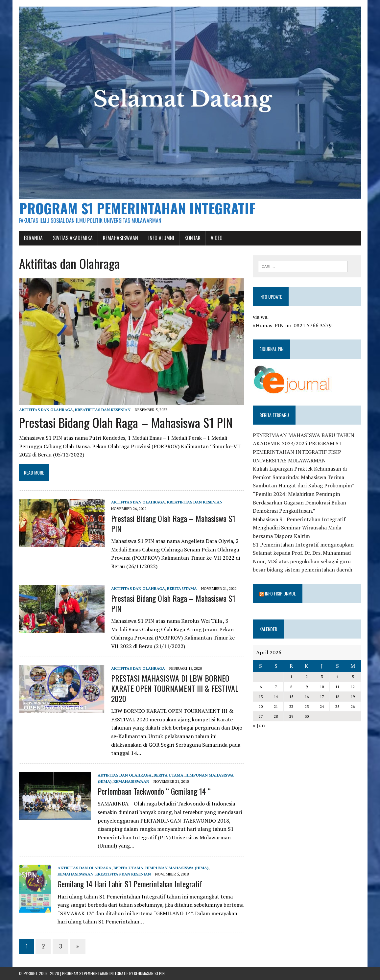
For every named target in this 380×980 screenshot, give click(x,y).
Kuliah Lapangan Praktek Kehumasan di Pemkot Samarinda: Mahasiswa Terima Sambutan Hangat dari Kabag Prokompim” (304, 477)
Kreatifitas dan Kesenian (103, 410)
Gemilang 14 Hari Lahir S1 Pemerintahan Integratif (130, 884)
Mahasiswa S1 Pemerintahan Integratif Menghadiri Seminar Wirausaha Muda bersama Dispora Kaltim (299, 528)
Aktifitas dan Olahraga (46, 410)
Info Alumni (161, 238)
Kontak (192, 238)
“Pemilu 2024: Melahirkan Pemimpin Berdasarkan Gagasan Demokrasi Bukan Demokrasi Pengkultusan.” (299, 502)
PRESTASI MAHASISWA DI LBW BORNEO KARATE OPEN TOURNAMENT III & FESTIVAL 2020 (175, 688)
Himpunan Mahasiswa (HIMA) (177, 868)
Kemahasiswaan (120, 238)
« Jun (259, 725)
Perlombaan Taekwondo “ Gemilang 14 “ (154, 791)
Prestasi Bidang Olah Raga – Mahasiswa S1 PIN (126, 422)
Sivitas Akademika (73, 238)
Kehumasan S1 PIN (149, 973)
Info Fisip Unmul (280, 593)
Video (217, 238)
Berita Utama (182, 588)
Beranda (33, 238)
